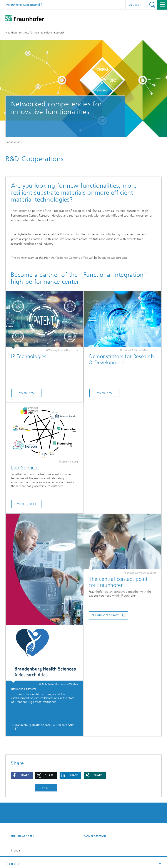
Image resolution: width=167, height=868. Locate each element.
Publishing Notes (22, 836)
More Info (27, 393)
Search (152, 5)
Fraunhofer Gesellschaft (23, 5)
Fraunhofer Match (107, 615)
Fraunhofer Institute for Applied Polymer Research (35, 33)
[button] (22, 775)
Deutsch (135, 5)
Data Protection (95, 836)
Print (46, 788)
